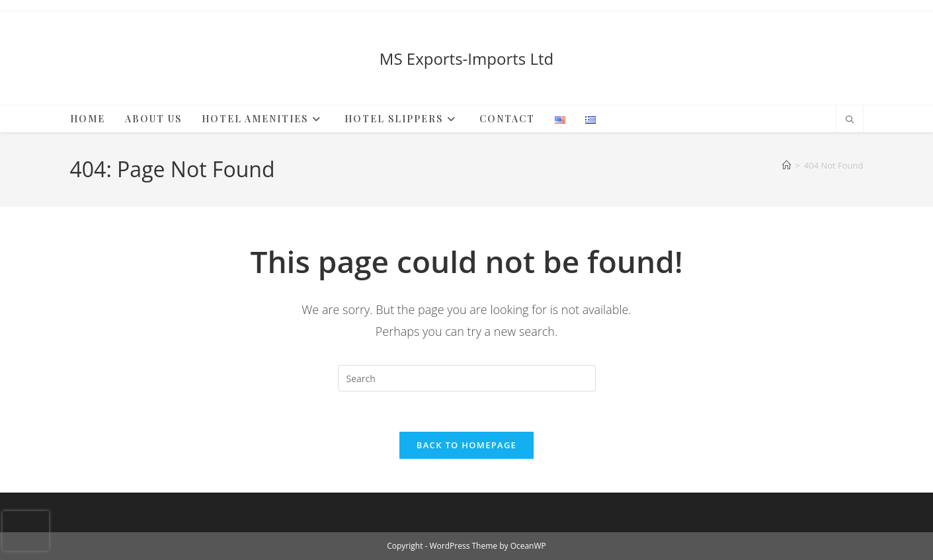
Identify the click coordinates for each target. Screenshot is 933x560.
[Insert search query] (467, 378)
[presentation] (26, 531)
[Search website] (850, 120)
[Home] (787, 165)
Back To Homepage (466, 445)
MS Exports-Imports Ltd (466, 59)
